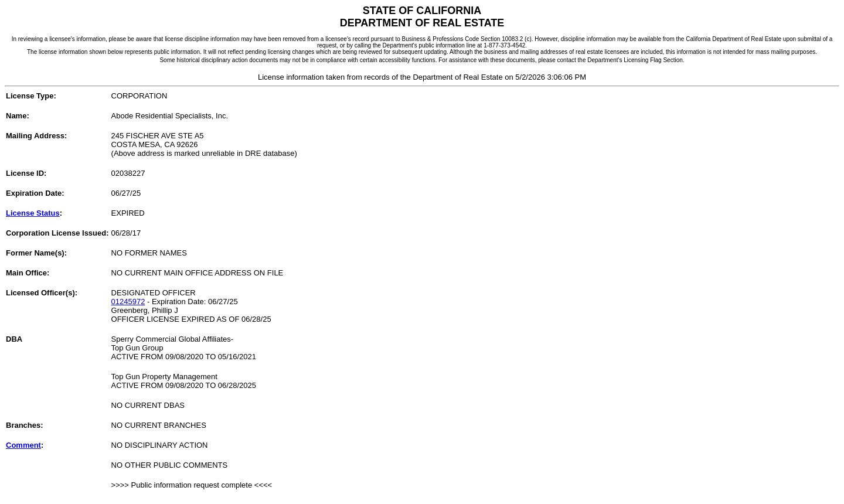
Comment (23, 445)
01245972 (128, 302)
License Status (33, 213)
